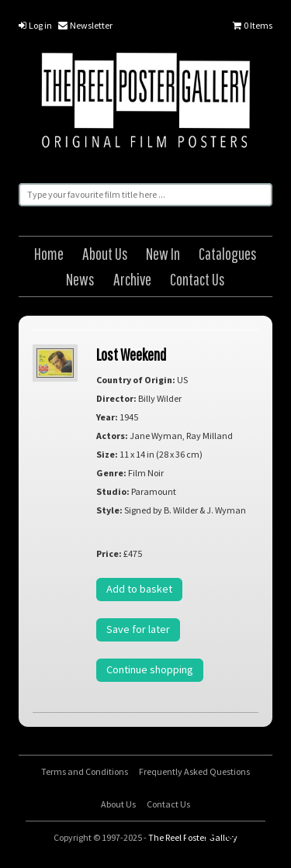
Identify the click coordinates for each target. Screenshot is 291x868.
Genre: (111, 473)
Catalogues (228, 253)
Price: (109, 553)
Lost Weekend (131, 354)
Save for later (138, 629)
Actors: (112, 436)
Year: (107, 417)
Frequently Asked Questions (194, 771)
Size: (107, 454)
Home (49, 253)
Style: (109, 510)
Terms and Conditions (85, 771)
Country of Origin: (136, 380)
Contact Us (197, 279)
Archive (132, 279)
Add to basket (139, 589)
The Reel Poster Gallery (145, 102)
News (80, 279)
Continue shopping (150, 669)
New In (163, 253)
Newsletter (85, 25)
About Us (105, 253)
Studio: (113, 491)
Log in (35, 25)
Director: (116, 398)
